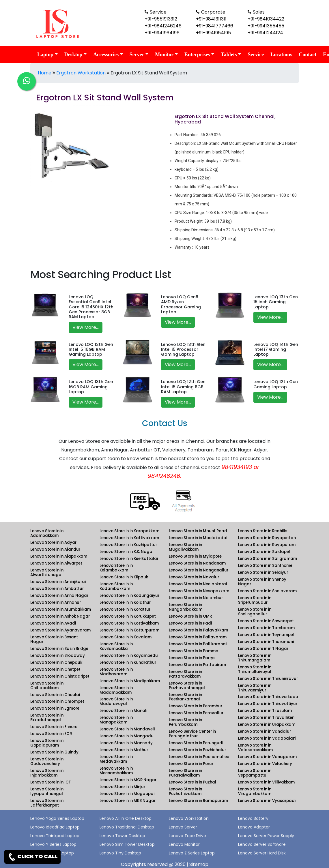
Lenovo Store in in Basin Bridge (59, 649)
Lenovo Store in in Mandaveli (127, 729)
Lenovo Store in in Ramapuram (198, 801)
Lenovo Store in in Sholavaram (267, 591)
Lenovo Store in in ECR (51, 734)
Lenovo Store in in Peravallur (196, 713)
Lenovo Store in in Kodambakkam (116, 586)
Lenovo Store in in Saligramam (268, 559)
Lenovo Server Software (262, 844)
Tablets (229, 55)
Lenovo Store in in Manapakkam (116, 720)
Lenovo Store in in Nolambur (196, 598)
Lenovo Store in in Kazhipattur (128, 545)
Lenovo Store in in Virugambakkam (255, 791)
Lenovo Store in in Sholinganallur (255, 612)
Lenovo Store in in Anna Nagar (59, 596)
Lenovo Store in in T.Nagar (263, 649)
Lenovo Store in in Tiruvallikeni (267, 718)
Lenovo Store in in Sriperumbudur (255, 600)
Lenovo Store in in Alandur (55, 549)
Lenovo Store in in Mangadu (127, 736)
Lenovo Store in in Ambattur (57, 589)
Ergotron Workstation (81, 73)
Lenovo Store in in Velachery (265, 764)
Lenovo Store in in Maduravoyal (116, 701)
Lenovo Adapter (254, 827)
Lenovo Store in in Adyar (53, 542)
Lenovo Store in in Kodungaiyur (129, 596)
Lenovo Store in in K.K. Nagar (127, 552)
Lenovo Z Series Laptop (192, 853)
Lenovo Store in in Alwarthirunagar (47, 572)
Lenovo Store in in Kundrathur (128, 662)
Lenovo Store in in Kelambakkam (116, 568)
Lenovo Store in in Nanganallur (199, 570)
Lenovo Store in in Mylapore (195, 556)
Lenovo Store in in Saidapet (264, 552)
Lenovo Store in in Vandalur (264, 731)
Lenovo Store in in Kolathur (125, 602)
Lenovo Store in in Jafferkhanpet (47, 803)
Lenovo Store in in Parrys (192, 658)
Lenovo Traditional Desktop (127, 827)
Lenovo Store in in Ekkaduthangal (47, 718)
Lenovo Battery (253, 818)
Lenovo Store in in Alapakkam (59, 556)
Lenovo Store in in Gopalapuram (47, 743)
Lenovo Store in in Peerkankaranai (185, 697)
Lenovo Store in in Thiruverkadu (268, 697)
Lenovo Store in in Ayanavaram (60, 630)
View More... (86, 327)
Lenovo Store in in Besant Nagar (54, 639)
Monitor (164, 55)
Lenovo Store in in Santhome (265, 566)
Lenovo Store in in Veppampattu (255, 773)
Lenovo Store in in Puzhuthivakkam (185, 791)
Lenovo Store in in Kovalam (126, 637)
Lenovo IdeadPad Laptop (55, 827)
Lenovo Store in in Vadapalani (267, 738)
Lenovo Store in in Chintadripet (60, 676)
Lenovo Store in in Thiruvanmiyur (255, 688)
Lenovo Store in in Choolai (55, 695)
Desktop (73, 55)
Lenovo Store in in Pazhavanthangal (187, 686)
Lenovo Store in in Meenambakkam (116, 771)
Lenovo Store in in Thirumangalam (255, 658)
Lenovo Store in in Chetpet (55, 669)
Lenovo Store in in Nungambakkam (186, 607)
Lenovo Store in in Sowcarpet (266, 621)
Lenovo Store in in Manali (123, 711)
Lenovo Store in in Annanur (56, 602)
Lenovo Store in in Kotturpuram (129, 630)
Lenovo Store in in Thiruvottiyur (268, 704)
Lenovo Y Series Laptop (53, 844)
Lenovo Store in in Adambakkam (47, 533)
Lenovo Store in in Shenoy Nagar (262, 582)
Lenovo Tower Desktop (122, 836)
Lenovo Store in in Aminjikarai (58, 582)
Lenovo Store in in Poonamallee (199, 757)
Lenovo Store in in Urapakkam (267, 724)
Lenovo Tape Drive (187, 836)
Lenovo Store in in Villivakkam (266, 782)
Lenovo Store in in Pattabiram (197, 665)
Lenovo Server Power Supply (266, 836)
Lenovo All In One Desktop (126, 818)
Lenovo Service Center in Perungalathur (192, 734)
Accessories (106, 55)
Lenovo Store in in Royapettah (267, 538)
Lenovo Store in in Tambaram (266, 628)
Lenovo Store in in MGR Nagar (128, 780)
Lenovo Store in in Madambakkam (116, 690)
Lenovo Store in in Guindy (54, 752)
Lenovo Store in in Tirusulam (265, 711)
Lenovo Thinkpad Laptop (55, 836)
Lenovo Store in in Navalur (194, 577)
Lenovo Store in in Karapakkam (129, 531)
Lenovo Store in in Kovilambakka (116, 646)
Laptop (45, 55)
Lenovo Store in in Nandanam (197, 563)
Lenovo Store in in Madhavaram (116, 672)
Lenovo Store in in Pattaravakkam (185, 674)
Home (45, 73)
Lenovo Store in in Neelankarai (198, 584)
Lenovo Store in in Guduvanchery (47, 761)
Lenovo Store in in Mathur (124, 750)
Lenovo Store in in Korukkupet (128, 616)
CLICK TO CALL (32, 857)
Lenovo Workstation (189, 818)
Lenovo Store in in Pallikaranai (198, 644)
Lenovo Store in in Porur (191, 764)
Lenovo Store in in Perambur (196, 706)
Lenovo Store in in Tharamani (266, 642)
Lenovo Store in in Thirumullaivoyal (255, 669)
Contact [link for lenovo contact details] (307, 55)
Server (137, 55)
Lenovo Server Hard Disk (262, 853)
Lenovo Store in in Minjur (122, 787)
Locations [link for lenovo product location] (281, 55)
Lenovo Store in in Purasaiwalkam (185, 773)
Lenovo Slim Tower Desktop (127, 844)
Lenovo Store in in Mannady (126, 743)
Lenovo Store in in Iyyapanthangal (47, 791)
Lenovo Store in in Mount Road (198, 531)
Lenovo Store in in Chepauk (56, 662)
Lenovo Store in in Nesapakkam (199, 591)
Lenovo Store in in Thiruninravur (268, 679)
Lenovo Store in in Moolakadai (198, 538)
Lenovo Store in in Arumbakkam (61, 609)
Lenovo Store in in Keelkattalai (129, 559)
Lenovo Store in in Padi (190, 623)
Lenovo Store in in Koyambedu (129, 656)
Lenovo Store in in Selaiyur (263, 572)
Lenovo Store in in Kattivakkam (129, 538)
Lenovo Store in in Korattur (125, 609)
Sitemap (199, 864)
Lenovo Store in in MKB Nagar (128, 801)
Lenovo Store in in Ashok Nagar (60, 616)
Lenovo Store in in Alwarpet (56, 563)
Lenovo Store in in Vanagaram (267, 757)
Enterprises (197, 55)
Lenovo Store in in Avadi (53, 623)
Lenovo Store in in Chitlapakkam (47, 686)
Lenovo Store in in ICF (51, 782)
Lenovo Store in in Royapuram (267, 545)
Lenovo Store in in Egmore (55, 708)
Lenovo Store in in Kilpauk (124, 577)
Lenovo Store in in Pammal (194, 651)
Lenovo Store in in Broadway (58, 656)
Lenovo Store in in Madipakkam (130, 681)
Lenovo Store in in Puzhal (192, 782)
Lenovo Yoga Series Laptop (57, 818)
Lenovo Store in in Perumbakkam (185, 722)
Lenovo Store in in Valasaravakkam (255, 748)
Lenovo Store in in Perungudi (196, 743)
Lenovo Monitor (184, 844)
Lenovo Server (183, 827)
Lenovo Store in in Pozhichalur (197, 750)
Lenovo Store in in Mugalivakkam (185, 547)
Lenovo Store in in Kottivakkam (129, 623)
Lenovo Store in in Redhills (263, 531)
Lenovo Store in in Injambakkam (47, 773)
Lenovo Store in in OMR (190, 616)
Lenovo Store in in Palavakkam (198, 630)
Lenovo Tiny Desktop (120, 853)
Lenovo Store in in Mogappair (128, 794)
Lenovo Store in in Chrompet (57, 701)
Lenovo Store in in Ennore (54, 727)
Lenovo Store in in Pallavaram (198, 637)
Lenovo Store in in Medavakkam (116, 759)
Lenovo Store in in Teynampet (266, 635)
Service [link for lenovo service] (256, 55)
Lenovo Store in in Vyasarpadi (267, 801)
